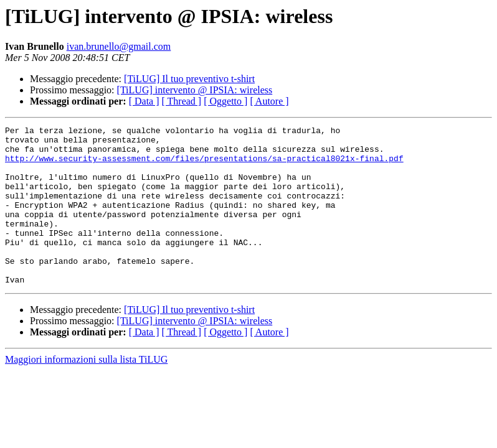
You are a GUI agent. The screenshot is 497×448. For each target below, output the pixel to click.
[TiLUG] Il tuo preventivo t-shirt (189, 79)
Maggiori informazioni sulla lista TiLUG (86, 391)
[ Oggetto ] (225, 101)
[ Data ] (144, 101)
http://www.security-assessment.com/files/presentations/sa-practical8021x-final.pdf (204, 166)
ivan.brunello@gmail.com (119, 46)
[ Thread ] (182, 101)
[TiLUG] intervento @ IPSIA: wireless (195, 90)
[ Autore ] (269, 101)
